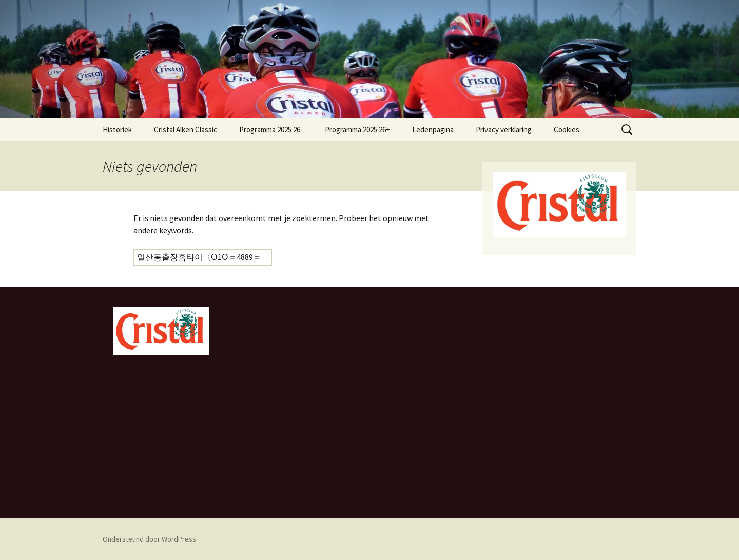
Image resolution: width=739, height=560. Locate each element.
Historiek (117, 129)
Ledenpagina (433, 129)
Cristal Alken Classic (186, 129)
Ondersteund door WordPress (149, 539)
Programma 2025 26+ (357, 129)
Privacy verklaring (504, 129)
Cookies (567, 129)
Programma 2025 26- (271, 129)
